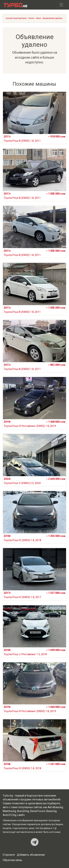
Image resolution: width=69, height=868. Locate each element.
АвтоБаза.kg (55, 807)
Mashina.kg (9, 811)
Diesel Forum (38, 811)
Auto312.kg (9, 815)
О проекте (9, 855)
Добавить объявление (31, 855)
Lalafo (21, 815)
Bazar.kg (51, 811)
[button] (6, 113)
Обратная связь (13, 860)
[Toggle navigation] (61, 5)
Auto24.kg (23, 811)
